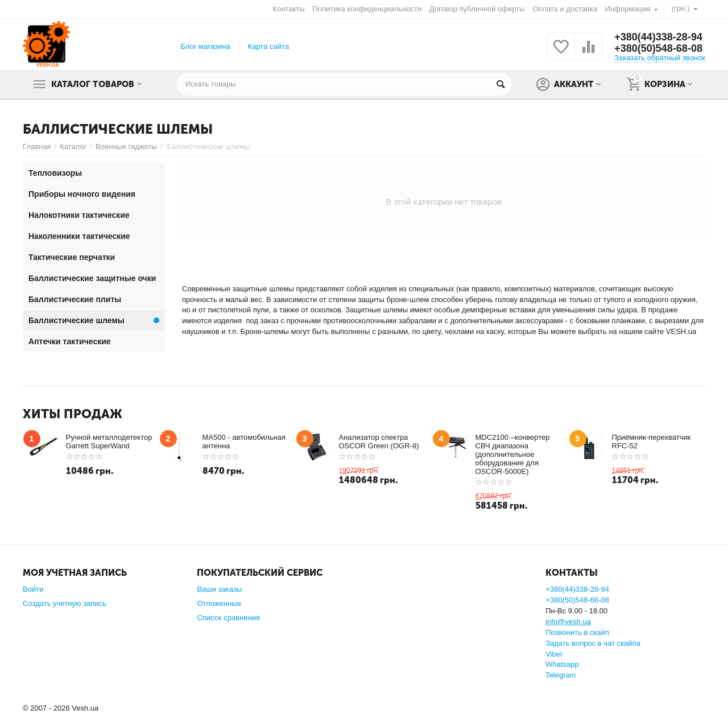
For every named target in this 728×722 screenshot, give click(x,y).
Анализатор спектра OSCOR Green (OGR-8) (379, 442)
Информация (628, 9)
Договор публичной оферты (477, 9)
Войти (33, 589)
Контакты (288, 9)
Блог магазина (206, 46)
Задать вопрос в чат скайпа (593, 643)
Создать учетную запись (65, 603)
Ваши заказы (219, 589)
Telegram (561, 675)
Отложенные (219, 603)
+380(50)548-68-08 (658, 48)
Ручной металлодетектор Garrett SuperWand (109, 442)
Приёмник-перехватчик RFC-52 (652, 442)
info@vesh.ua (568, 622)
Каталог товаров (93, 84)
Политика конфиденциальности (367, 9)
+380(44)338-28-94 (658, 37)
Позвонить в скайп (577, 632)
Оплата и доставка (565, 9)
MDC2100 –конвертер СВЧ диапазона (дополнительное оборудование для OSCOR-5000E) (513, 454)
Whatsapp (562, 664)
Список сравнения (228, 618)
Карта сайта (269, 46)
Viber (554, 654)
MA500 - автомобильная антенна (244, 442)
